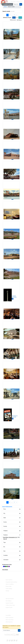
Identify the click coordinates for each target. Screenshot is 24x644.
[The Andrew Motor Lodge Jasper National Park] (11, 210)
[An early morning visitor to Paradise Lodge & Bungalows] (11, 430)
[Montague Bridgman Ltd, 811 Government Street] (11, 370)
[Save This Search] (14, 18)
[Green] (6, 566)
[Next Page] (17, 15)
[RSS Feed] (16, 640)
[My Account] (14, 4)
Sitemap (7, 591)
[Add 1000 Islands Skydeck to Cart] (12, 299)
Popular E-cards (9, 607)
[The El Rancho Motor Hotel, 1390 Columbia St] (11, 270)
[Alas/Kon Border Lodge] (11, 190)
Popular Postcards (9, 603)
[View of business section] (11, 70)
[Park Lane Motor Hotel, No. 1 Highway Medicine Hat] (11, 250)
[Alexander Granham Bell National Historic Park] (11, 350)
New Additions (8, 601)
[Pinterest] (14, 640)
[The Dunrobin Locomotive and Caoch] (11, 130)
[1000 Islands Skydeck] (11, 290)
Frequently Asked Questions (11, 582)
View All (5, 539)
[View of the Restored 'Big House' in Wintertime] (11, 50)
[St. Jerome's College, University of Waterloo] (11, 30)
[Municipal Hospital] (11, 470)
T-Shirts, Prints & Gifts (10, 605)
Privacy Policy (8, 586)
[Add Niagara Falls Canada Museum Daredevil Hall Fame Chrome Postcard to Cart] (12, 419)
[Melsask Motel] (11, 170)
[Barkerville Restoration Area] (11, 390)
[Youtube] (11, 640)
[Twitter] (9, 640)
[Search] (21, 4)
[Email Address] (10, 630)
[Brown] (8, 566)
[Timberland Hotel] (11, 150)
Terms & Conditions (10, 584)
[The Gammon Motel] (11, 90)
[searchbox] (16, 4)
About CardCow (9, 580)
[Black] (5, 566)
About (5, 577)
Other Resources (9, 622)
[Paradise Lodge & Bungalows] (11, 450)
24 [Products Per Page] (17, 18)
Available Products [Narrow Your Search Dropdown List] (7, 4)
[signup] (19, 630)
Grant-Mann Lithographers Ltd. (10, 537)
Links (5, 596)
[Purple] (9, 566)
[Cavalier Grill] (11, 310)
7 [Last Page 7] (14, 15)
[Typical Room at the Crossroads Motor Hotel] (11, 490)
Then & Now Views (9, 620)
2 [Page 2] (10, 15)
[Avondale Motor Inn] (11, 110)
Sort (20, 18)
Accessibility (8, 615)
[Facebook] (7, 640)
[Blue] (4, 566)
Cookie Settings (9, 589)
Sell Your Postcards (10, 599)
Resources (6, 612)
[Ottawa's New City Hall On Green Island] (11, 330)
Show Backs (5, 570)
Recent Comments (9, 617)
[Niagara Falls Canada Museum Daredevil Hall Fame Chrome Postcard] (11, 410)
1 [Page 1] (7, 15)
